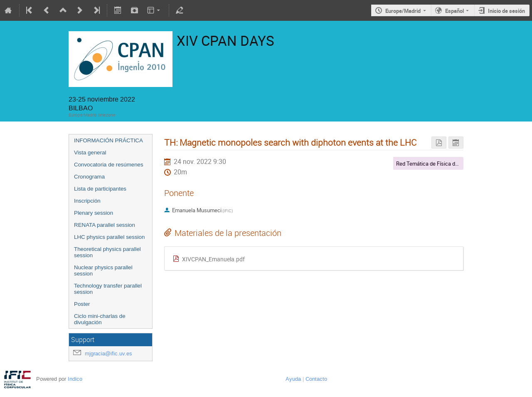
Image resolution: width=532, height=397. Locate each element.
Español (454, 11)
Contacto (316, 379)
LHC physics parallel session (109, 237)
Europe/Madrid (403, 11)
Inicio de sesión (506, 11)
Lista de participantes (100, 189)
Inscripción (87, 201)
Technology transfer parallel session (108, 289)
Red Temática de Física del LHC (433, 164)
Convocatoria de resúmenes (109, 165)
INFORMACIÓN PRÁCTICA (108, 140)
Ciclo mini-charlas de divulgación (100, 319)
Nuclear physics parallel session (103, 270)
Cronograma (89, 177)
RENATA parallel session (105, 225)
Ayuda (293, 379)
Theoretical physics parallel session (107, 252)
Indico (75, 379)
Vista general (90, 153)
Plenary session (94, 213)
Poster (82, 304)
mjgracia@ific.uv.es (108, 354)
